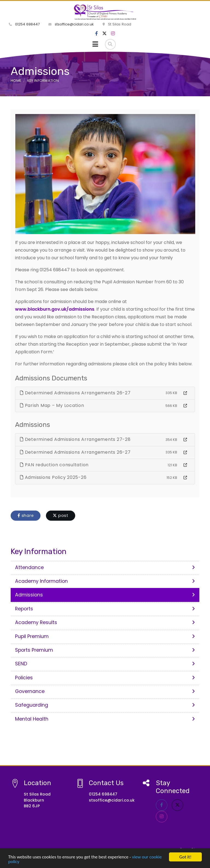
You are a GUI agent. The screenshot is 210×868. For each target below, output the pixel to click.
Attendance (105, 567)
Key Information (43, 81)
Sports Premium (105, 650)
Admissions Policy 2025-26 (53, 477)
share (26, 515)
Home (16, 81)
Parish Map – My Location (52, 405)
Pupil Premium (105, 636)
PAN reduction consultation (54, 465)
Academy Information (105, 581)
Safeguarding (105, 705)
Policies (105, 678)
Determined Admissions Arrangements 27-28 (75, 439)
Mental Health (105, 719)
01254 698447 (24, 24)
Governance (105, 691)
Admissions (105, 595)
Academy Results (105, 622)
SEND (105, 664)
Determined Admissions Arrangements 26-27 (75, 393)
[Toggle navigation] (95, 44)
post (61, 515)
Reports (105, 609)
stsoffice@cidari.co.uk (71, 24)
